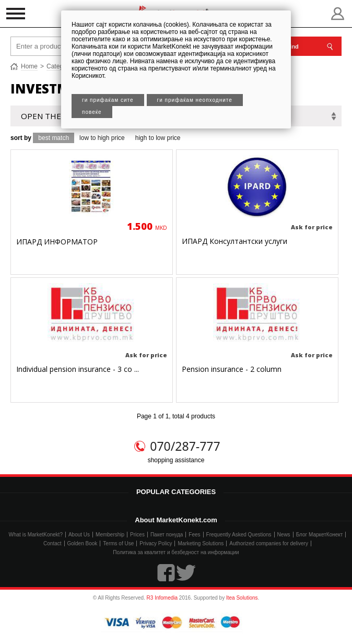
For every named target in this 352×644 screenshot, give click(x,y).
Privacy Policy (156, 543)
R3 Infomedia (162, 598)
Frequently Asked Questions (239, 535)
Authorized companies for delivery (269, 543)
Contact (52, 543)
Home (29, 66)
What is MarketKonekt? (36, 535)
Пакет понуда (167, 535)
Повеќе (92, 112)
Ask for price (312, 227)
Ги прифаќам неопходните (195, 100)
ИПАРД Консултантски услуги (234, 241)
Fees (194, 535)
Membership (110, 535)
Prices (137, 535)
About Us (79, 535)
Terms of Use (118, 543)
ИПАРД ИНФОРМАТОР (57, 242)
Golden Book (83, 543)
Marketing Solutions (201, 543)
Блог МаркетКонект (320, 535)
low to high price (102, 138)
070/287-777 (185, 446)
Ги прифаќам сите (108, 100)
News (284, 535)
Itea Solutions (242, 598)
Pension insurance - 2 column (232, 369)
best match (54, 138)
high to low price (158, 138)
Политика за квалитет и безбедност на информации (176, 552)
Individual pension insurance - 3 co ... (78, 369)
